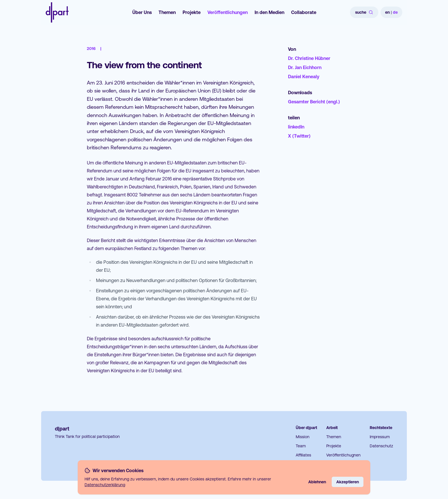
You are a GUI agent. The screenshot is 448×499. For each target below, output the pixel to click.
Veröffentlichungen (228, 12)
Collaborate (304, 12)
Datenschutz (381, 446)
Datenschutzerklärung (105, 485)
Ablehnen (317, 482)
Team (301, 446)
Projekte (192, 12)
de (395, 12)
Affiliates (303, 455)
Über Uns (142, 12)
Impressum (380, 437)
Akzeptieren (348, 482)
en (387, 12)
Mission (303, 437)
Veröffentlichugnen (343, 455)
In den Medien (269, 12)
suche (364, 12)
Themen (167, 12)
